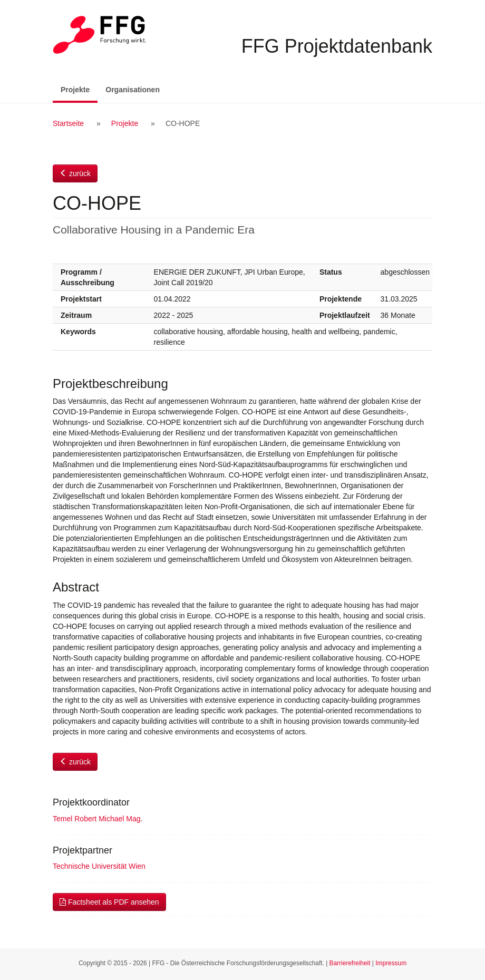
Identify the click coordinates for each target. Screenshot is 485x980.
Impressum (391, 963)
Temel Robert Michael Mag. (98, 819)
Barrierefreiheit (350, 963)
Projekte (79, 89)
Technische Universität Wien (99, 866)
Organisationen (133, 90)
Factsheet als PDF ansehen (109, 902)
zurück (75, 173)
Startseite (68, 123)
